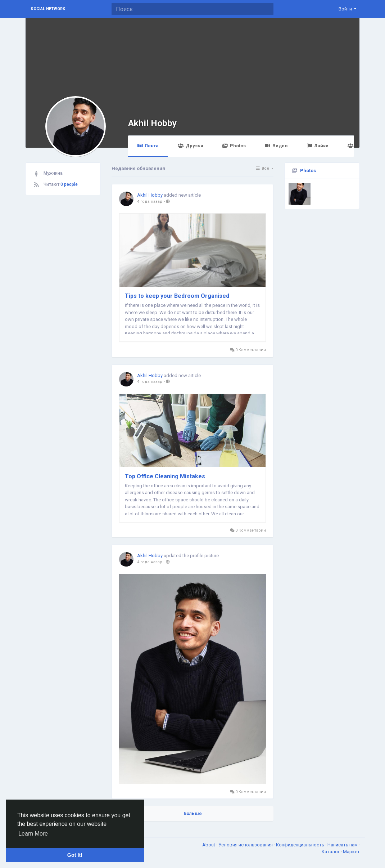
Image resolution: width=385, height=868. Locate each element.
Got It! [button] (75, 855)
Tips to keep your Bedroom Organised (177, 296)
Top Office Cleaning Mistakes (165, 476)
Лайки (318, 146)
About (209, 845)
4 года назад (150, 202)
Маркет (351, 852)
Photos (234, 146)
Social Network (48, 9)
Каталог (331, 852)
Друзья (190, 146)
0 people (69, 184)
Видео (276, 146)
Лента (148, 146)
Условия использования (246, 845)
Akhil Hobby (152, 123)
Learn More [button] (33, 834)
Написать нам (343, 845)
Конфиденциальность (301, 845)
